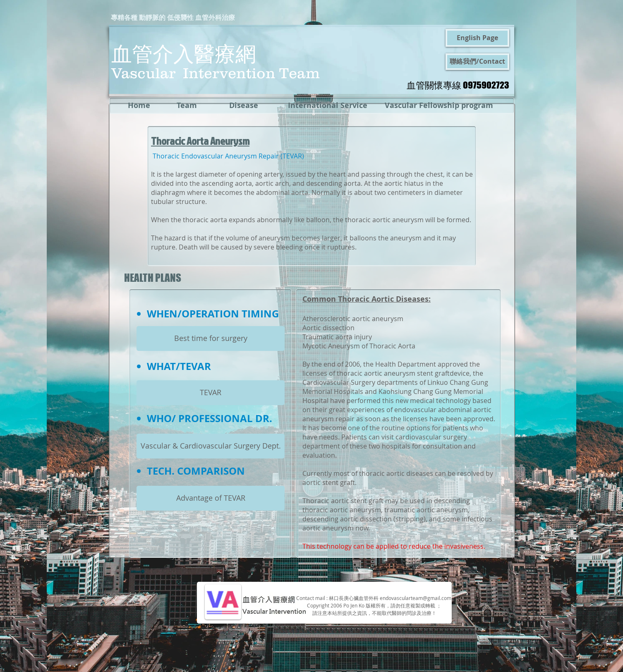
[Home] (139, 106)
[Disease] (243, 106)
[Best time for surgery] (211, 338)
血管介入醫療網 (184, 53)
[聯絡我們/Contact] (477, 62)
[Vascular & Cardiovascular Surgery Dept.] (211, 446)
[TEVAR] (211, 393)
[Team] (187, 106)
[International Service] (328, 106)
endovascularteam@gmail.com (416, 598)
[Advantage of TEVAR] (211, 498)
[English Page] (477, 38)
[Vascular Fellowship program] (439, 106)
